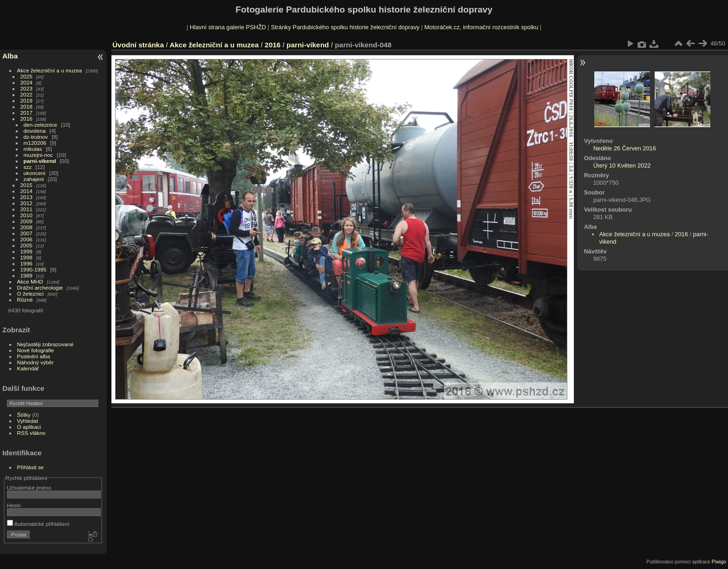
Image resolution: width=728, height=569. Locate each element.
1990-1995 (33, 269)
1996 (26, 263)
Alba (10, 56)
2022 (26, 94)
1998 (26, 257)
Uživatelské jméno (29, 488)
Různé (25, 300)
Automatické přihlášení (38, 524)
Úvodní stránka (138, 45)
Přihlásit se (31, 467)
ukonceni (35, 173)
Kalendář (28, 368)
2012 (26, 203)
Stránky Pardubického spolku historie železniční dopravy (345, 27)
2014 (26, 191)
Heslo (14, 505)
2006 (26, 239)
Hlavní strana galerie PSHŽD (228, 27)
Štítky (24, 415)
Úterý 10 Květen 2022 (622, 165)
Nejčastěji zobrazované (45, 344)
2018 (26, 107)
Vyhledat (28, 421)
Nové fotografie (36, 350)
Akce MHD (30, 281)
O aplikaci (29, 427)
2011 (26, 209)
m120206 (35, 143)
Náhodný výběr (36, 362)
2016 (26, 119)
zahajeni (34, 179)
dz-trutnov (36, 137)
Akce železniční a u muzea (50, 70)
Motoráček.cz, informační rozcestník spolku (481, 27)
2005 (26, 245)
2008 (26, 227)
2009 (26, 221)
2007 (26, 233)
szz (28, 167)
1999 (26, 251)
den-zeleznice (41, 125)
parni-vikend (40, 161)
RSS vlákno (31, 433)
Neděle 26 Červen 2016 (625, 148)
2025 (26, 76)
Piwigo (719, 562)
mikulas (33, 149)
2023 (26, 88)
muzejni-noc (38, 155)
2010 (26, 215)
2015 (26, 185)
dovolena (35, 131)
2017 (26, 113)
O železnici (31, 294)
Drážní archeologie (40, 288)
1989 (26, 275)
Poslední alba (34, 356)
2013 (26, 197)
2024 (26, 82)
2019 (26, 100)
